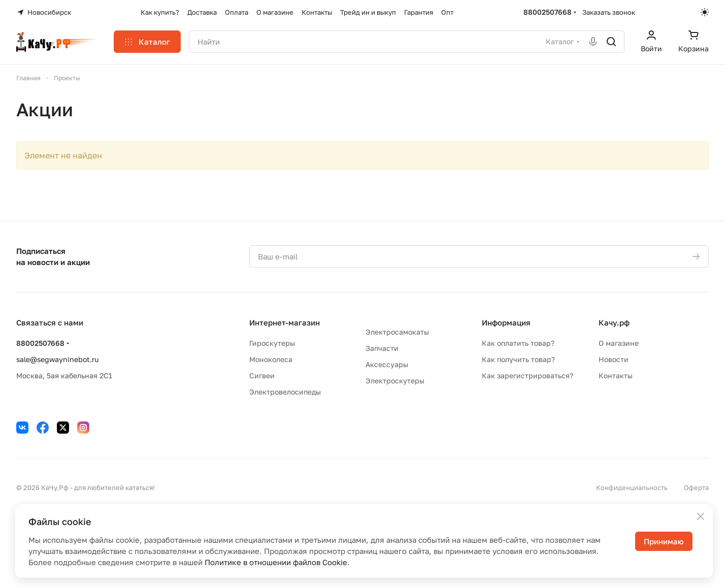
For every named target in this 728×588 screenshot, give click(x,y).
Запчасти (382, 348)
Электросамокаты (397, 332)
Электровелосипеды (285, 392)
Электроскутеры (395, 381)
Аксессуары (387, 364)
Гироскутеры (272, 343)
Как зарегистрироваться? (527, 375)
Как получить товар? (518, 359)
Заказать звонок (609, 12)
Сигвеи (262, 375)
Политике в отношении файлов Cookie (276, 562)
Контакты (616, 375)
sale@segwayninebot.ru (57, 359)
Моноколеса (271, 359)
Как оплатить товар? (518, 343)
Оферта (696, 487)
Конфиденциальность (632, 487)
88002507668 (548, 12)
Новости (614, 359)
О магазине (619, 343)
